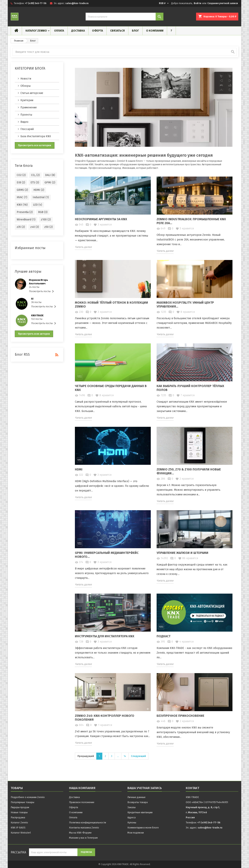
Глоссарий (27, 129)
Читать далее (83, 247)
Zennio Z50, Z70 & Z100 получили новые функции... (189, 471)
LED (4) (38, 205)
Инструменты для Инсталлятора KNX (105, 636)
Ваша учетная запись (145, 788)
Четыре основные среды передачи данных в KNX (111, 388)
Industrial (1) (41, 197)
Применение (29, 107)
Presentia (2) (25, 212)
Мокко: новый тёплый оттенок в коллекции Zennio (111, 305)
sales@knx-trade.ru (77, 3)
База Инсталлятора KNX (36, 136)
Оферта (97, 31)
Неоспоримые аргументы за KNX (101, 219)
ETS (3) (35, 183)
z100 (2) (46, 220)
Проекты (26, 115)
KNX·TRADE (37, 315)
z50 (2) (49, 227)
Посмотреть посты (42, 291)
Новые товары (19, 812)
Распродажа (18, 817)
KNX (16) (22, 205)
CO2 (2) (21, 175)
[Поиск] (124, 17)
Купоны (132, 822)
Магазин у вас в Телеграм (83, 838)
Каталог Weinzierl (21, 833)
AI (32, 299)
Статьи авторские (32, 93)
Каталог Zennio (36, 31)
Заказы (132, 807)
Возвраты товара (138, 802)
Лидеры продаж (20, 807)
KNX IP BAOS (18, 828)
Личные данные (136, 797)
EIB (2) (21, 183)
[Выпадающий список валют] (164, 3)
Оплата (59, 31)
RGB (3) (43, 212)
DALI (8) (50, 175)
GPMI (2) (50, 183)
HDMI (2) (39, 190)
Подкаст (164, 636)
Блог (135, 31)
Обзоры (25, 86)
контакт (192, 788)
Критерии (27, 100)
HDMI (79, 469)
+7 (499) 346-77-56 (36, 3)
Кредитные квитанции (140, 812)
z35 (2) (21, 227)
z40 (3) (35, 227)
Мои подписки (136, 833)
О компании (155, 31)
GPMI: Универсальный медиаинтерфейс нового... (107, 555)
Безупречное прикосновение (180, 716)
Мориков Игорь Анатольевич (38, 282)
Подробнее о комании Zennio (28, 797)
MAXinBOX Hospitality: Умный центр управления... (185, 305)
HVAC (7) (22, 197)
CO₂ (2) (35, 175)
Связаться (117, 31)
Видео (24, 122)
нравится (103, 225)
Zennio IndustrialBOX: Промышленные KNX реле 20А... (191, 221)
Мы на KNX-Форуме (80, 833)
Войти (198, 3)
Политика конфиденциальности (88, 822)
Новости (26, 79)
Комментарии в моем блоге (143, 828)
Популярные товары (22, 802)
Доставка (78, 31)
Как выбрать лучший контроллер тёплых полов (190, 388)
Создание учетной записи (223, 3)
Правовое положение (82, 802)
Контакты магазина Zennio (84, 828)
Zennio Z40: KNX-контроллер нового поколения (105, 718)
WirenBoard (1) (26, 220)
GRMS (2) (22, 190)
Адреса (132, 817)
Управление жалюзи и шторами (182, 553)
